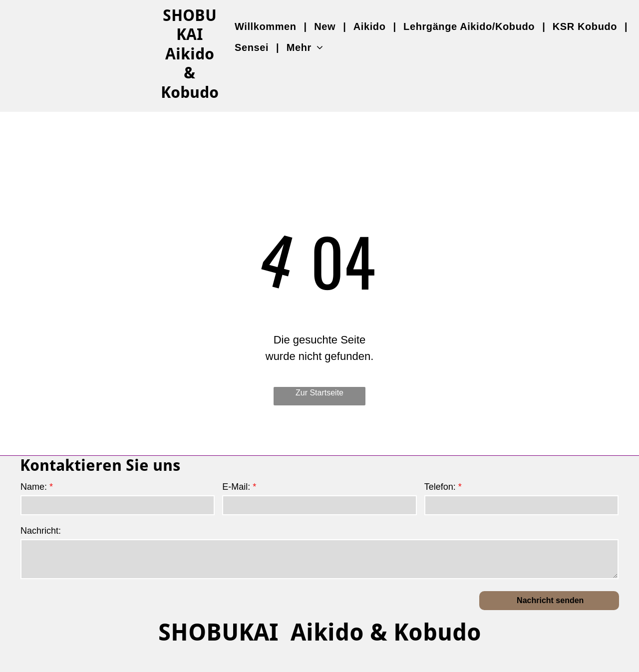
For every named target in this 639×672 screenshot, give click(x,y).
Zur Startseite (319, 393)
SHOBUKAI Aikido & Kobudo (320, 632)
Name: (34, 487)
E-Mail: (236, 487)
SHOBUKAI (190, 25)
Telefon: (440, 487)
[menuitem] (267, 26)
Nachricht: (41, 531)
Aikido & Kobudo (190, 73)
